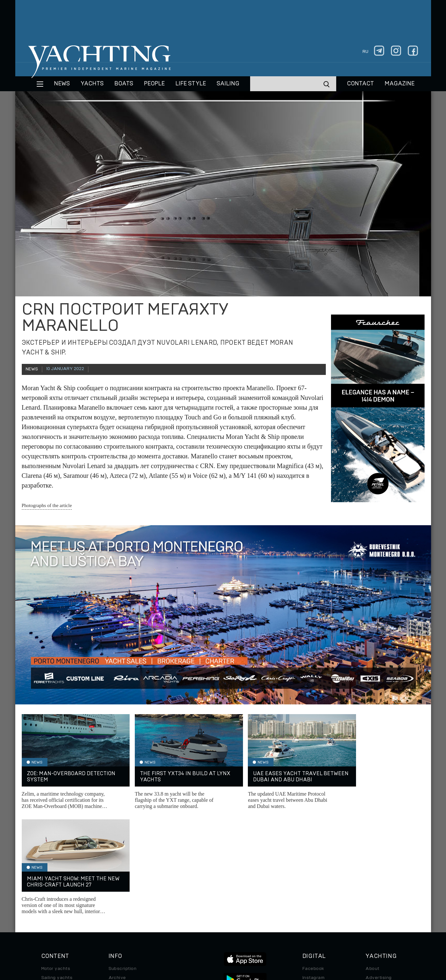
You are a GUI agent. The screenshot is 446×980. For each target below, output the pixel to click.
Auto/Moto (53, 909)
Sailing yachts (57, 873)
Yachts (92, 84)
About (372, 864)
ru (365, 52)
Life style (191, 84)
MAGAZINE (400, 84)
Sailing (228, 84)
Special (49, 900)
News (62, 84)
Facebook (313, 864)
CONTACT (360, 84)
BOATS (124, 84)
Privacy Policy (218, 936)
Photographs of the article (47, 505)
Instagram (313, 873)
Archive (117, 873)
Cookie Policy (287, 936)
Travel (48, 891)
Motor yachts (56, 864)
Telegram (313, 882)
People (154, 84)
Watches (51, 918)
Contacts (376, 882)
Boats (48, 882)
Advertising (378, 873)
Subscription (123, 864)
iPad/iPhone (316, 891)
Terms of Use (253, 936)
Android (311, 900)
